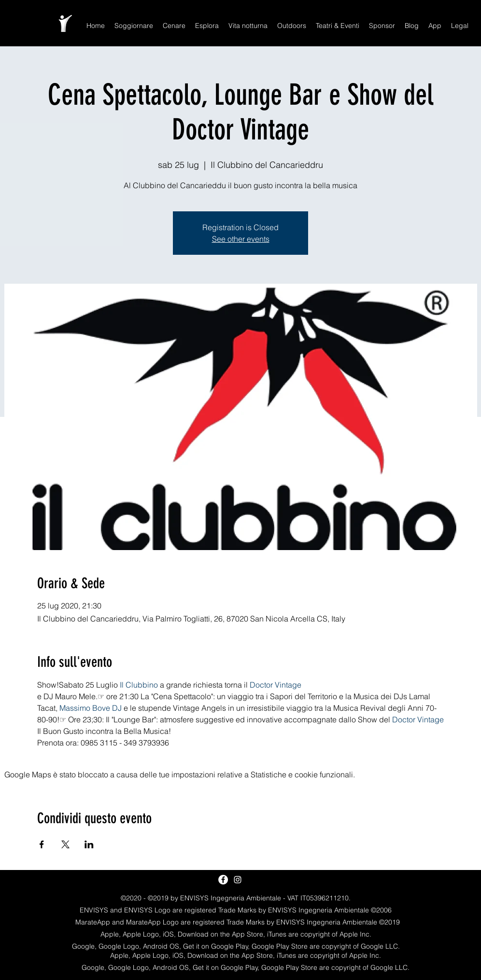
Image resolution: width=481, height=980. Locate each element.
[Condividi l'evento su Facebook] (42, 844)
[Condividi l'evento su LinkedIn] (89, 844)
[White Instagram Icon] (238, 880)
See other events (241, 239)
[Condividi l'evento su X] (65, 844)
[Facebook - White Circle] (223, 880)
